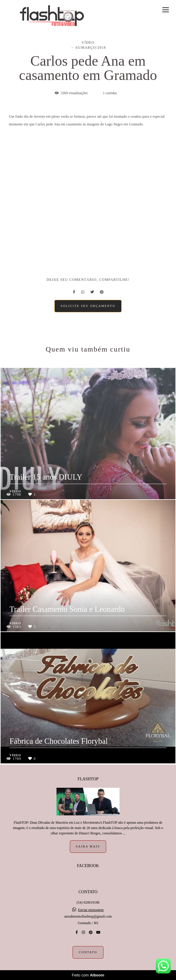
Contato (88, 952)
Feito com (88, 975)
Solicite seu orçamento (88, 306)
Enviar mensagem (91, 910)
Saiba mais (88, 846)
